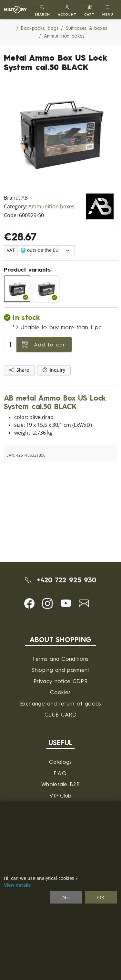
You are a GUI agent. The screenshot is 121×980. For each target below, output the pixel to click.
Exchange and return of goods (61, 703)
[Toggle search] (42, 10)
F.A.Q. (60, 773)
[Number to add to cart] (10, 344)
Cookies (60, 692)
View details (17, 885)
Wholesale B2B (60, 784)
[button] (67, 10)
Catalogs (60, 762)
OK (101, 897)
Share (19, 370)
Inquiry (54, 370)
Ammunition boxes (51, 207)
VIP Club (60, 795)
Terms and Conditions (60, 659)
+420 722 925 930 (61, 580)
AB (25, 198)
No (66, 897)
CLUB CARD (60, 714)
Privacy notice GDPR (60, 681)
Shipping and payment (60, 670)
